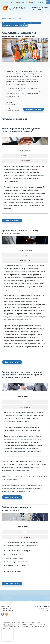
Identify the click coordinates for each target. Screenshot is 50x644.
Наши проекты (35, 23)
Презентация (7, 23)
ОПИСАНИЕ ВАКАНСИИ (25, 151)
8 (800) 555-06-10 (40, 7)
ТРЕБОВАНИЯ (25, 156)
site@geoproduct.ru (13, 110)
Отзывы (15, 25)
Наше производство (21, 23)
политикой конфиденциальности (30, 643)
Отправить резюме (34, 109)
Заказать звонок (21, 2)
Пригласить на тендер (36, 2)
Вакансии (23, 25)
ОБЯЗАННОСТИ (25, 161)
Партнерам (7, 25)
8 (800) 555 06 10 (12, 104)
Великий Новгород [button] (8, 2)
